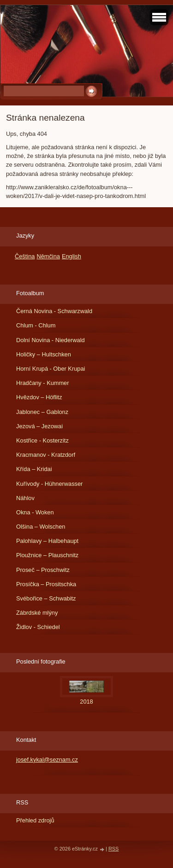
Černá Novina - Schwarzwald (54, 311)
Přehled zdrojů (35, 820)
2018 (86, 702)
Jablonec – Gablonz (42, 412)
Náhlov (25, 498)
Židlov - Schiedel (38, 627)
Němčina (48, 256)
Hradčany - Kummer (43, 383)
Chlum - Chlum (36, 325)
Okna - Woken (35, 512)
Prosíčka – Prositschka (46, 584)
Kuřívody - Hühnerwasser (49, 484)
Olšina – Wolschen (41, 527)
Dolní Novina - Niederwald (51, 340)
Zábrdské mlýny (37, 613)
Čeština (25, 256)
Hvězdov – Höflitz (39, 397)
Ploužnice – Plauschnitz (47, 555)
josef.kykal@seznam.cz (47, 760)
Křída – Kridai (34, 469)
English (72, 256)
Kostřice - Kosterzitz (42, 440)
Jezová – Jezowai (39, 426)
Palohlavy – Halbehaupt (47, 541)
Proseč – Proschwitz (43, 570)
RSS (113, 849)
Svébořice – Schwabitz (46, 598)
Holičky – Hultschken (44, 354)
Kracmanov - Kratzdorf (46, 455)
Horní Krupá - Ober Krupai (51, 369)
